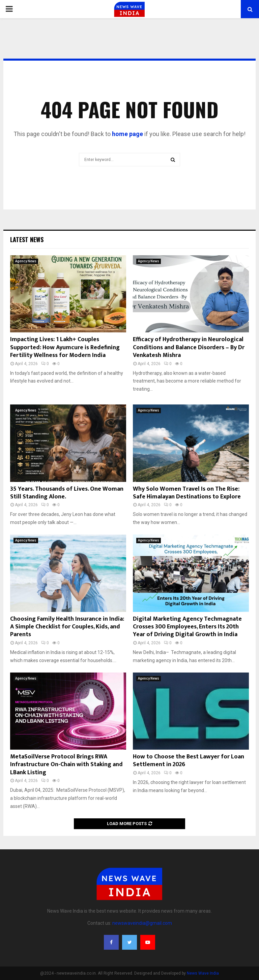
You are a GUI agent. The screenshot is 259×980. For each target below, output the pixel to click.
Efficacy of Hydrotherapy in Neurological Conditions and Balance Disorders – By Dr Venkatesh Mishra (189, 347)
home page (127, 134)
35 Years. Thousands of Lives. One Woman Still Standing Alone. (67, 493)
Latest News (27, 239)
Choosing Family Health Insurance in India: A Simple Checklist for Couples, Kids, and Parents (67, 627)
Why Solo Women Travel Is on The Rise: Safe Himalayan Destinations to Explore (187, 493)
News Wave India (203, 973)
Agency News (26, 261)
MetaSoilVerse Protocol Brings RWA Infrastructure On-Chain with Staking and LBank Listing (66, 765)
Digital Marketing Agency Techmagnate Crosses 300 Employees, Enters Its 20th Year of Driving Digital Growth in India (187, 627)
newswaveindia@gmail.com (142, 923)
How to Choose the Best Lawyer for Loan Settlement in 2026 (189, 761)
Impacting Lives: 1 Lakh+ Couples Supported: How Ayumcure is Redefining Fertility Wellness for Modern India (65, 347)
